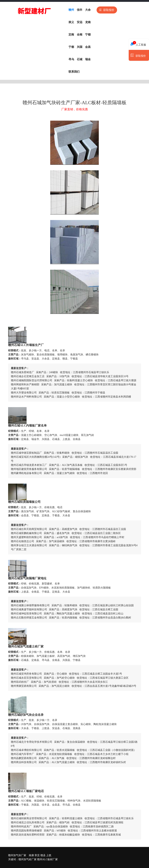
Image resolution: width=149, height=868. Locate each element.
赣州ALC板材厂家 (47, 859)
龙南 (88, 22)
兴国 (80, 47)
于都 (71, 47)
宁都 (88, 35)
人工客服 (138, 44)
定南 (71, 35)
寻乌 (71, 59)
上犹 (49, 855)
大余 (88, 10)
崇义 (71, 22)
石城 (80, 59)
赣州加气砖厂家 (28, 859)
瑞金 (88, 59)
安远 (80, 22)
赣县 (43, 855)
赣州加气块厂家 (17, 855)
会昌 (88, 47)
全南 (80, 35)
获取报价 (107, 10)
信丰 (80, 10)
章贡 (37, 855)
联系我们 (74, 72)
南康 (31, 855)
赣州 (71, 10)
